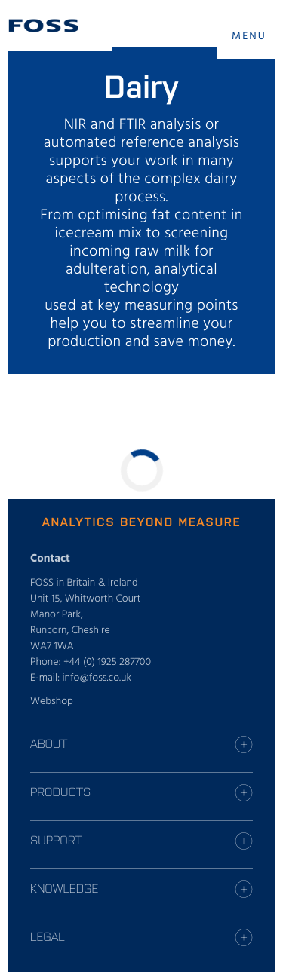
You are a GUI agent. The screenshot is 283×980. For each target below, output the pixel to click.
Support (56, 840)
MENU (249, 37)
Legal (48, 936)
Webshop (52, 701)
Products (60, 792)
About (49, 743)
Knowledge (64, 888)
